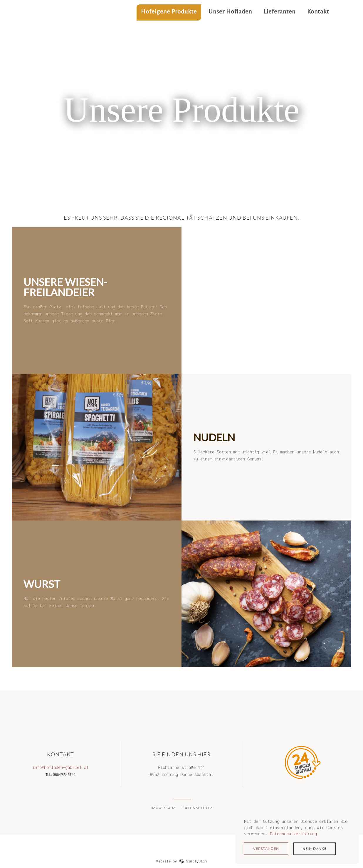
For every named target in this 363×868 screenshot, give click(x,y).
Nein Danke (315, 849)
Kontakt (318, 11)
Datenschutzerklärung (293, 834)
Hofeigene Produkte (169, 11)
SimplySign (196, 861)
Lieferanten (280, 11)
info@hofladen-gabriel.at (60, 767)
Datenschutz (197, 808)
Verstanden (266, 849)
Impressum (163, 808)
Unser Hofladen (230, 11)
